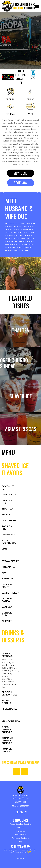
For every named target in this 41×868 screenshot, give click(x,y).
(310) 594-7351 (20, 802)
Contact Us (21, 831)
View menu (21, 173)
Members (21, 828)
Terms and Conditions (20, 838)
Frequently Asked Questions (21, 824)
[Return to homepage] (18, 6)
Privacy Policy (20, 835)
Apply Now (20, 859)
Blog (20, 842)
